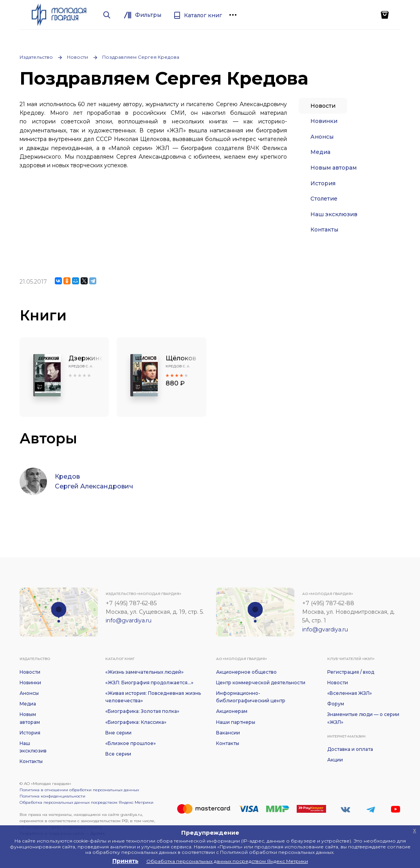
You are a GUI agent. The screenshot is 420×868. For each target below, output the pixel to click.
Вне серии (118, 733)
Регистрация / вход (351, 672)
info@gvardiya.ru (129, 620)
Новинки (324, 121)
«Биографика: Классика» (136, 722)
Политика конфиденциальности (52, 796)
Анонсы (322, 137)
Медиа (320, 152)
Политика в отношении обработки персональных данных (79, 790)
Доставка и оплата (350, 749)
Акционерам (232, 711)
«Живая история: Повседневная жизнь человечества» (153, 697)
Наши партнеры (236, 722)
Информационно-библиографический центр (251, 697)
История (323, 183)
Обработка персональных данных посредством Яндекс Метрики (87, 802)
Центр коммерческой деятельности (261, 683)
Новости (78, 57)
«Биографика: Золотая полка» (142, 711)
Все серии (118, 754)
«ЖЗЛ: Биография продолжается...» (149, 683)
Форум (336, 704)
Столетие (324, 199)
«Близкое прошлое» (131, 743)
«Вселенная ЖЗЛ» (350, 693)
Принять (125, 861)
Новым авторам (333, 168)
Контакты (324, 230)
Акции (335, 760)
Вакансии (228, 733)
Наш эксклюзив (334, 214)
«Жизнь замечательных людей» (144, 672)
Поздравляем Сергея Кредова (141, 57)
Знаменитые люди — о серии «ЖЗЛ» (363, 718)
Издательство (36, 57)
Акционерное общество (246, 672)
